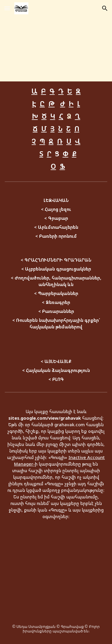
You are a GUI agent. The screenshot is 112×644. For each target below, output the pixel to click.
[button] (7, 8)
